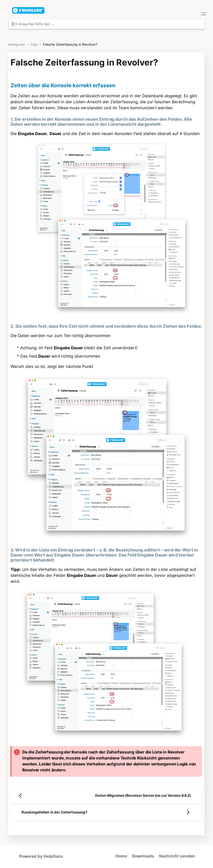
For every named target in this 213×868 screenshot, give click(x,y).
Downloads (143, 856)
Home (121, 856)
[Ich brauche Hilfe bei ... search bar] (106, 24)
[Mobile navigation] (203, 14)
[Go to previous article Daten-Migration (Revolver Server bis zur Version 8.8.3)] (106, 796)
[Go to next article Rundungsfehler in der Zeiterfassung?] (106, 812)
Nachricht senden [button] (177, 856)
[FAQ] (35, 44)
